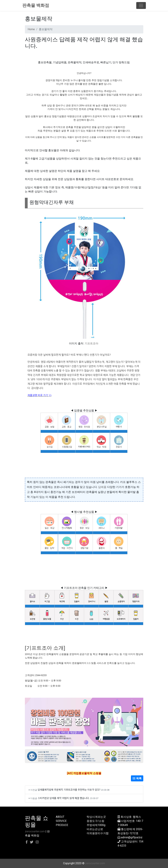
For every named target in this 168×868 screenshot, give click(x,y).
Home (31, 29)
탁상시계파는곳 (96, 817)
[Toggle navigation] (141, 5)
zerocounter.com (35, 831)
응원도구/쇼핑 (95, 821)
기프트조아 (91, 343)
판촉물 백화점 (36, 5)
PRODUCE (62, 825)
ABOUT (60, 817)
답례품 (102, 487)
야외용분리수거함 (98, 833)
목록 (137, 778)
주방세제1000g (96, 825)
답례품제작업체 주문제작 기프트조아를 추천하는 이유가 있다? (69, 790)
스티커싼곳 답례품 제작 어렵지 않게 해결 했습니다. (64, 798)
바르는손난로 (95, 829)
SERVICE (61, 821)
